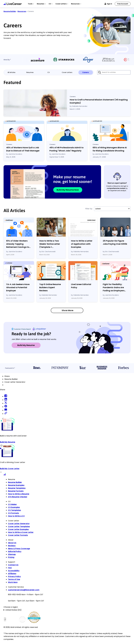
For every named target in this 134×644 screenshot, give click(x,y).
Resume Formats (16, 491)
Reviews (12, 546)
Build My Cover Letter (10, 469)
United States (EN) (13, 610)
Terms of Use (14, 579)
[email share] (6, 410)
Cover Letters (67, 72)
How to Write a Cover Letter (21, 532)
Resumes (30, 72)
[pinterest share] (6, 407)
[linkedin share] (6, 400)
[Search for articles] (114, 72)
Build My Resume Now (68, 190)
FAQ (10, 568)
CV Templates (14, 510)
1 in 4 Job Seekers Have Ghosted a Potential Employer (18, 287)
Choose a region (11, 607)
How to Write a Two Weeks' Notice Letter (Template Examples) (50, 244)
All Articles (11, 72)
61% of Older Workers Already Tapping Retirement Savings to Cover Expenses (18, 244)
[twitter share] (6, 403)
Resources (22, 11)
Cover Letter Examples (18, 529)
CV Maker (12, 504)
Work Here (13, 582)
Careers (86, 72)
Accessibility (14, 571)
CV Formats (13, 513)
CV (49, 72)
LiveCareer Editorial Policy (81, 286)
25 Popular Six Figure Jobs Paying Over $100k (115, 242)
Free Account (123, 4)
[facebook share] (6, 396)
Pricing (11, 557)
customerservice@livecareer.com (24, 590)
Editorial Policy (15, 551)
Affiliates (12, 574)
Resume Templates (17, 488)
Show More (68, 310)
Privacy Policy (14, 576)
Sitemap (12, 554)
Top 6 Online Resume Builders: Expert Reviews (50, 287)
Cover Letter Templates (19, 526)
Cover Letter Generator (19, 524)
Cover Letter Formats (18, 535)
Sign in (109, 4)
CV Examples (14, 507)
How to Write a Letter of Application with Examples (82, 244)
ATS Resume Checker (18, 497)
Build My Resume (26, 345)
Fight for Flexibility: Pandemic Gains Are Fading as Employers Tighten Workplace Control (114, 288)
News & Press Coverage (19, 549)
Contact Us (13, 565)
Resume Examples (16, 485)
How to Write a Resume (19, 494)
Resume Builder (10, 11)
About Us (12, 543)
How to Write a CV (16, 516)
